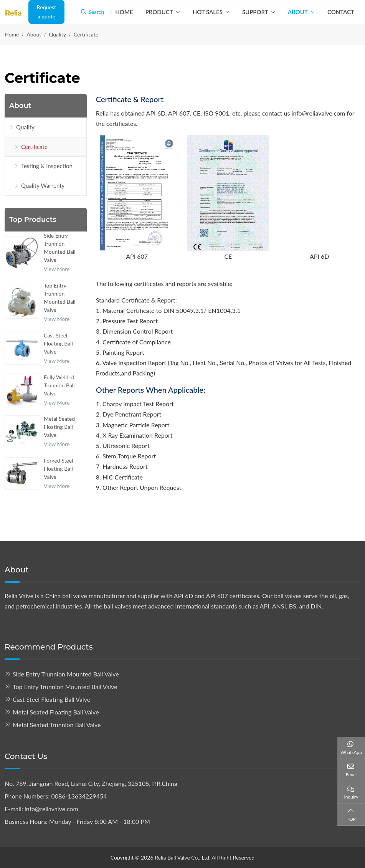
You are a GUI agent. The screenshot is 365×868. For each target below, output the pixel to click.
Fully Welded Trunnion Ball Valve (59, 385)
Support (255, 12)
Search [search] (92, 12)
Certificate (34, 147)
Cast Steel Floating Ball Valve (58, 343)
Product (159, 12)
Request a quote (46, 12)
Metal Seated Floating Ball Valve (59, 427)
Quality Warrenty (43, 185)
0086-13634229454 (79, 796)
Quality (25, 127)
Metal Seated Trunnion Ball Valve (57, 725)
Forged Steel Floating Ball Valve (59, 469)
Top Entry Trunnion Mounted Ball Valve (65, 687)
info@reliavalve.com (51, 809)
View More (57, 269)
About (298, 12)
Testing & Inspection (47, 166)
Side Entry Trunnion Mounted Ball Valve (66, 674)
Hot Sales (208, 12)
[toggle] (79, 127)
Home (124, 12)
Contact (341, 12)
